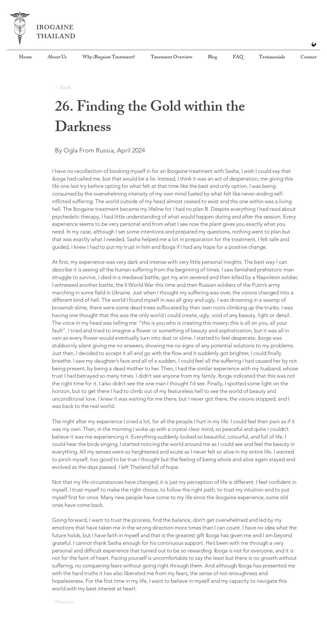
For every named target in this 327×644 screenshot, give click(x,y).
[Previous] (76, 602)
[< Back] (76, 87)
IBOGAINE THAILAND (56, 33)
